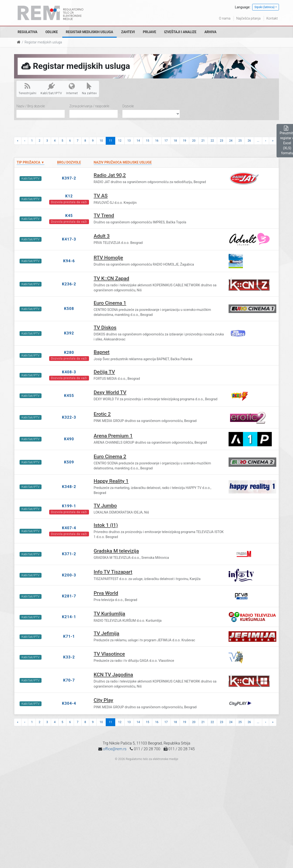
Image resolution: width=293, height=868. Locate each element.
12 (120, 141)
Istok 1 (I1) (106, 525)
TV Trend (104, 216)
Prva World (106, 593)
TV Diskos (105, 328)
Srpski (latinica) (264, 7)
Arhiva (210, 32)
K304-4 (69, 703)
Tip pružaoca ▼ (31, 162)
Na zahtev (90, 89)
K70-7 (69, 680)
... (258, 141)
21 (203, 141)
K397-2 (69, 178)
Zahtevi (128, 32)
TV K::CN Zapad (112, 278)
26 (249, 141)
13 (129, 141)
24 (231, 141)
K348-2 (69, 487)
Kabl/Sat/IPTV (51, 89)
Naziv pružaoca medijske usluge (123, 162)
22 (212, 141)
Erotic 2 (102, 414)
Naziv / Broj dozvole (31, 106)
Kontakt (272, 18)
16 (157, 141)
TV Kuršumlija (110, 614)
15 (147, 141)
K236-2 (69, 284)
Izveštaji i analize (180, 32)
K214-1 (69, 617)
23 (222, 141)
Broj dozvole (69, 162)
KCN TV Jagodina (113, 675)
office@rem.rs (115, 749)
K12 (69, 196)
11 (110, 141)
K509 (69, 462)
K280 (69, 352)
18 (175, 141)
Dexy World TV (110, 392)
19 (184, 141)
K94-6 (69, 261)
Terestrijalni (28, 89)
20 (194, 141)
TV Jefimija (107, 633)
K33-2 (69, 657)
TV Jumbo (105, 506)
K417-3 (69, 239)
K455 (69, 396)
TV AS (101, 196)
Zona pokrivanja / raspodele (89, 106)
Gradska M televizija (116, 551)
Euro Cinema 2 (110, 457)
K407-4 (69, 528)
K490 (69, 439)
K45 (69, 216)
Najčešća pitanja (248, 18)
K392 (69, 333)
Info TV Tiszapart (113, 572)
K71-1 (69, 636)
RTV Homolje (108, 258)
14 (138, 141)
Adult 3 (102, 236)
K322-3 (69, 417)
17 (166, 141)
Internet (72, 89)
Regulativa (28, 32)
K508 (69, 309)
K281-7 (69, 596)
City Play (104, 700)
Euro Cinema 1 (110, 303)
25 (240, 141)
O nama (225, 18)
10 (101, 141)
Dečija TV (104, 372)
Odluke (52, 32)
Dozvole (128, 106)
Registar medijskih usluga (89, 32)
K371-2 (69, 554)
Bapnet (102, 352)
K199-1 (69, 506)
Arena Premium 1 (113, 436)
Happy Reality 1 (111, 481)
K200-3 (69, 575)
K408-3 (69, 372)
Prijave (150, 32)
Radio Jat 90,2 (110, 175)
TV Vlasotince (109, 654)
